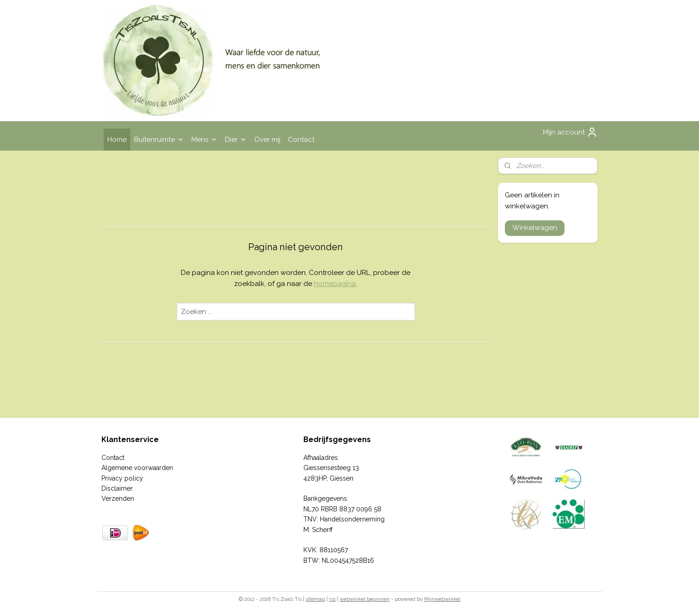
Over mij (267, 140)
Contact (301, 140)
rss (332, 599)
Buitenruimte (159, 140)
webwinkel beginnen (365, 599)
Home (117, 140)
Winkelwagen (535, 228)
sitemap (315, 599)
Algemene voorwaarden (137, 468)
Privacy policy (122, 478)
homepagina (335, 284)
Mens (204, 140)
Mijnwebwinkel (442, 599)
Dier (236, 140)
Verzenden (118, 498)
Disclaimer (117, 488)
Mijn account (570, 132)
